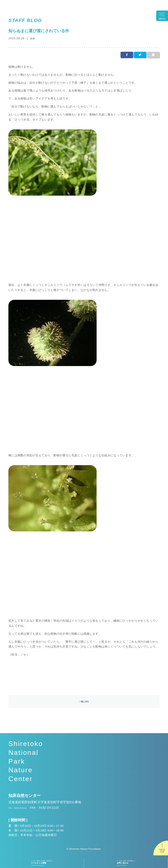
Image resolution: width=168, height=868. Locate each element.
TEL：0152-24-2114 (23, 809)
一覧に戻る (84, 702)
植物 (34, 38)
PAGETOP (162, 851)
